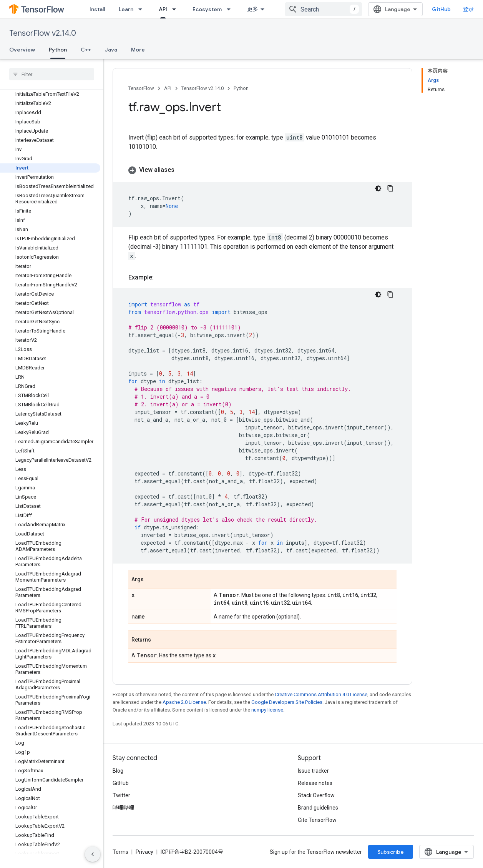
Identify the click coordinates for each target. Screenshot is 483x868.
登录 (468, 9)
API (168, 88)
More (138, 50)
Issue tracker (313, 771)
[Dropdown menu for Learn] (143, 9)
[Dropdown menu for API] (176, 9)
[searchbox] (52, 74)
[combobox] (324, 9)
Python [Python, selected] (58, 50)
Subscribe (391, 852)
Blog (118, 771)
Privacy (144, 852)
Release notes (315, 783)
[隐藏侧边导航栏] (93, 854)
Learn (126, 9)
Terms (120, 852)
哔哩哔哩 (123, 808)
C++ (86, 50)
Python (241, 88)
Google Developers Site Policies (287, 702)
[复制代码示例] (390, 188)
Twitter (121, 795)
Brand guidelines (318, 808)
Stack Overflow (316, 795)
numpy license (267, 710)
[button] (262, 170)
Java (111, 50)
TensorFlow (141, 88)
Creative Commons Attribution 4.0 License (321, 694)
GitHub (441, 9)
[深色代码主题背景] (378, 188)
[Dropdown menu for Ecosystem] (231, 9)
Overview (22, 50)
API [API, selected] (163, 9)
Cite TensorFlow (317, 820)
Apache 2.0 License (184, 702)
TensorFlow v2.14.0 (43, 33)
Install (97, 9)
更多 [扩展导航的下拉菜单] (252, 9)
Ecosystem (207, 9)
